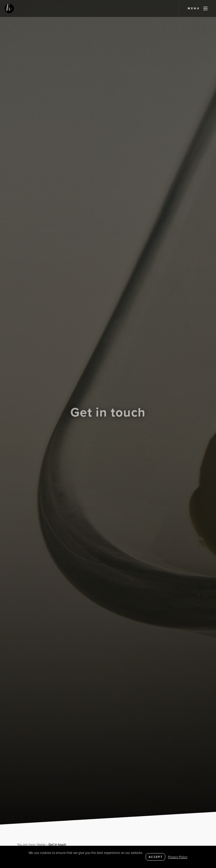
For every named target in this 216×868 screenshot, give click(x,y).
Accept (156, 857)
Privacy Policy (178, 857)
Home (41, 845)
